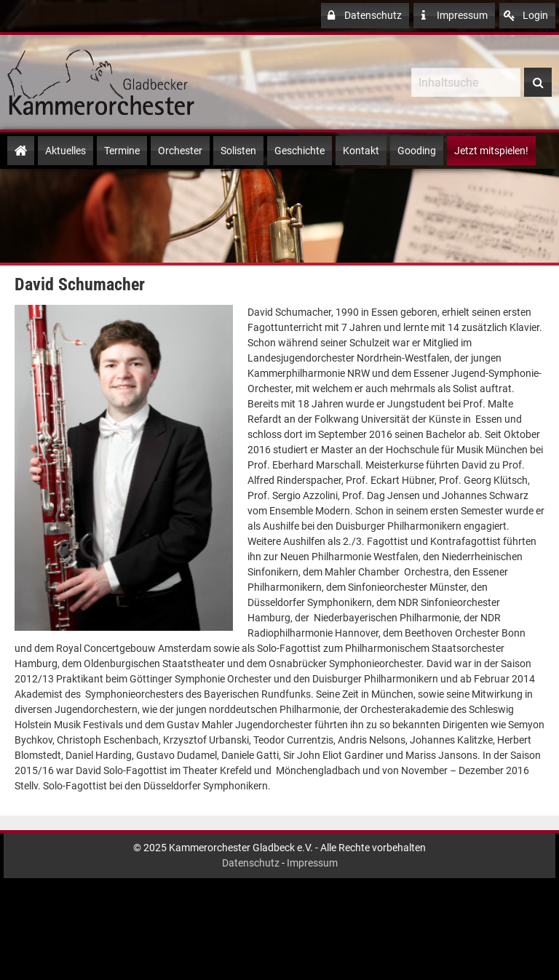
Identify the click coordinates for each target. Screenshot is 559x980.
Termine (122, 151)
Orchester (180, 151)
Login (526, 16)
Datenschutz (364, 16)
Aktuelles (66, 151)
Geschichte (300, 151)
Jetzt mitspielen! (491, 151)
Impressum (453, 16)
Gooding (417, 151)
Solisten (238, 151)
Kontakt (361, 151)
